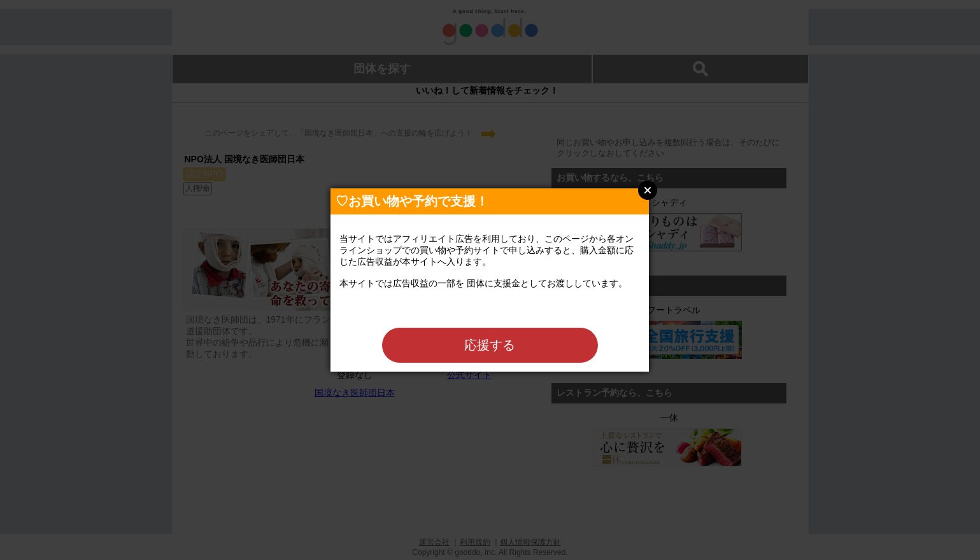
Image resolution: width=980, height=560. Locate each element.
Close (648, 190)
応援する (490, 345)
